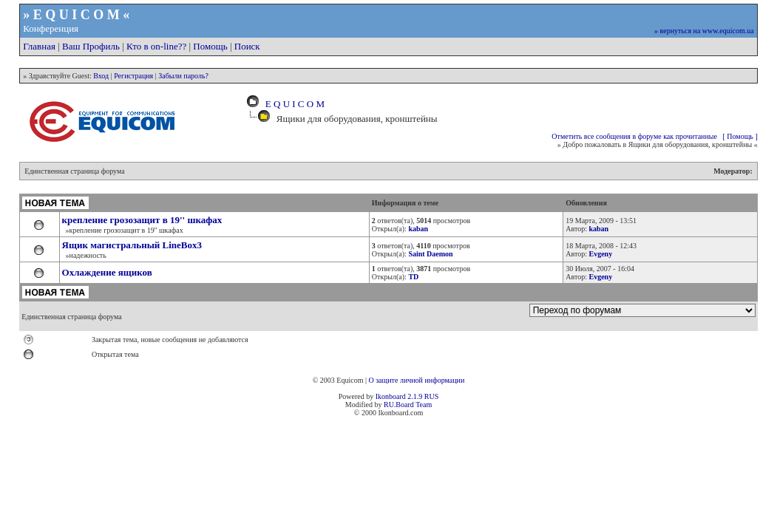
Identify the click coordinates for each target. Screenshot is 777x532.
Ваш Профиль (91, 46)
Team (424, 405)
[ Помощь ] (740, 136)
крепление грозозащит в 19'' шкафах (142, 220)
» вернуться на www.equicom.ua (704, 31)
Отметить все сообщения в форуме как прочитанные (634, 136)
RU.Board (399, 405)
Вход (101, 76)
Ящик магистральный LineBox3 (132, 245)
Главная (39, 46)
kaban (598, 229)
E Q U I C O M (292, 104)
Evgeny (600, 254)
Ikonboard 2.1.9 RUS (407, 396)
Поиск (247, 46)
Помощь (210, 46)
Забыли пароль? (183, 76)
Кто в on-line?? (156, 46)
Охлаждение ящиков (107, 272)
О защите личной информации (416, 380)
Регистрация (133, 76)
